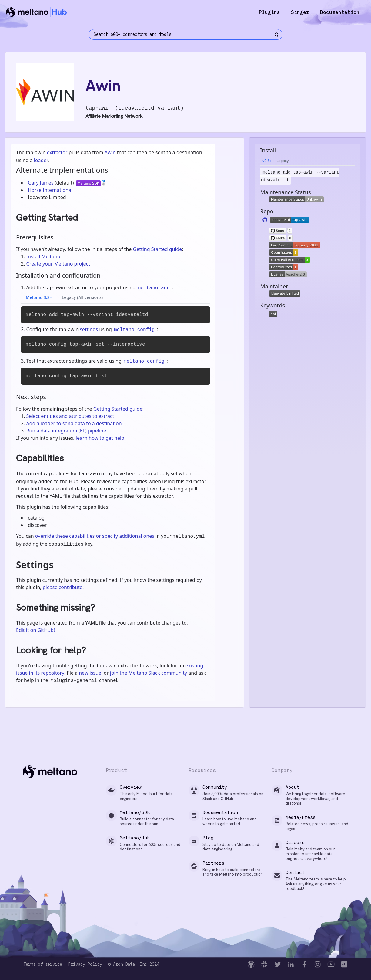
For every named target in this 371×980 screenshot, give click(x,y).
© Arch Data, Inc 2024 (134, 964)
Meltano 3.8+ (39, 297)
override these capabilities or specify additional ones (95, 536)
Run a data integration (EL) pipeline (66, 431)
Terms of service (43, 964)
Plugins (269, 12)
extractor (57, 152)
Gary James (41, 183)
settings (89, 329)
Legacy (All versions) (82, 297)
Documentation (340, 12)
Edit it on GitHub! (35, 630)
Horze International (50, 190)
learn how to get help (100, 438)
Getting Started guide (157, 249)
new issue (90, 673)
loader (41, 160)
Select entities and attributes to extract (70, 416)
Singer (300, 12)
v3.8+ (267, 161)
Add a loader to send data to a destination (74, 423)
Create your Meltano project (58, 264)
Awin (110, 152)
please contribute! (63, 587)
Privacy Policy (85, 964)
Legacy (283, 161)
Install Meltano (43, 256)
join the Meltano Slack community (149, 673)
